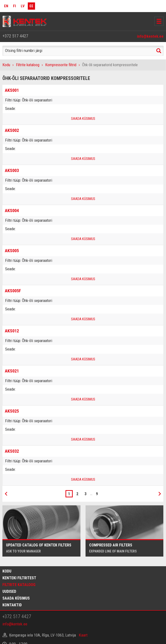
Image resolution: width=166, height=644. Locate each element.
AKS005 (12, 251)
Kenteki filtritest (19, 578)
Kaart (83, 635)
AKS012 (12, 331)
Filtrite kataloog (28, 65)
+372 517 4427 (15, 36)
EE (31, 6)
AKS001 (12, 90)
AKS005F (13, 291)
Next (160, 494)
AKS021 (12, 371)
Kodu (6, 65)
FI (14, 6)
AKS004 (12, 211)
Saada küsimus (16, 598)
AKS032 (12, 451)
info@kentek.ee (150, 36)
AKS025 (12, 411)
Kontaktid (12, 605)
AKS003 (12, 170)
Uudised (9, 591)
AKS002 (12, 130)
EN (6, 6)
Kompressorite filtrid (61, 65)
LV (23, 6)
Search (159, 51)
